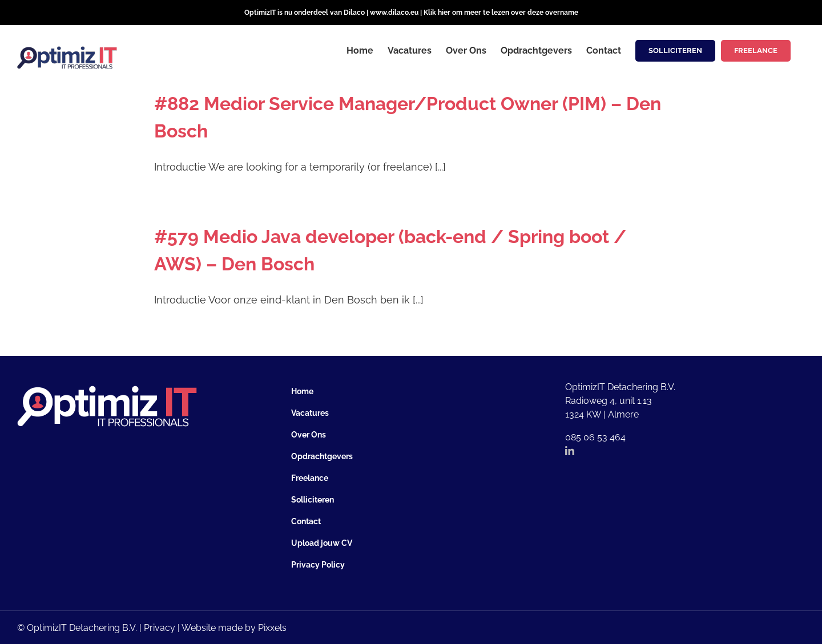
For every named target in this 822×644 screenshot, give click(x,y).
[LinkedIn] (570, 451)
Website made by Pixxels (234, 628)
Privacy (160, 628)
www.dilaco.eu (394, 13)
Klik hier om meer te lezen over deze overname (501, 13)
